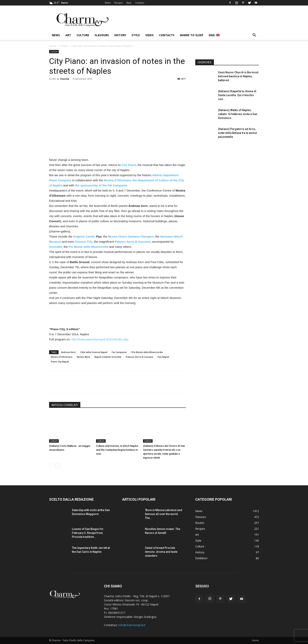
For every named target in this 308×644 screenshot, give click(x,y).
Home (53, 46)
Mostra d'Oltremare (62, 357)
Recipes (118, 3)
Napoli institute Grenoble (108, 357)
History (120, 35)
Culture (83, 35)
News (108, 3)
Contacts (140, 3)
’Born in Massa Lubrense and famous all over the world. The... (164, 514)
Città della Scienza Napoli (94, 352)
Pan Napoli (163, 357)
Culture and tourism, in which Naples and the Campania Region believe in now (117, 450)
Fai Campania (119, 352)
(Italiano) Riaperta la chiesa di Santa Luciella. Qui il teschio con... (237, 95)
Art (68, 35)
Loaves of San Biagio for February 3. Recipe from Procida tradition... (88, 533)
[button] (254, 35)
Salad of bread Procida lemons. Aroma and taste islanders (161, 552)
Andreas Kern (68, 352)
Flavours (102, 35)
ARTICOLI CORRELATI (65, 405)
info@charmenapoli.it (132, 625)
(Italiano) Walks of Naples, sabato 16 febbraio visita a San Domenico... (238, 114)
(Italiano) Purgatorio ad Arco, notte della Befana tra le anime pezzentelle (237, 133)
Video (149, 35)
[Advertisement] (117, 317)
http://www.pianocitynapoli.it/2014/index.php (100, 339)
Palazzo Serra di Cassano (139, 357)
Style (129, 3)
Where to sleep (192, 35)
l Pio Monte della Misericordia (147, 352)
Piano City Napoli (60, 362)
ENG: (214, 35)
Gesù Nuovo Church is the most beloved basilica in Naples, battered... (238, 76)
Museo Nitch (83, 357)
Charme (65, 79)
